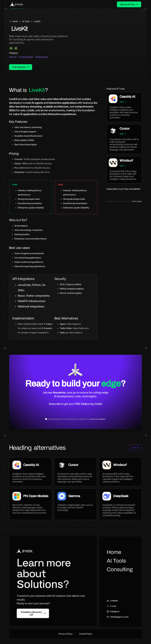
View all (135, 448)
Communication (26, 57)
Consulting (120, 572)
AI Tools (116, 564)
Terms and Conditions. (98, 419)
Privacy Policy (66, 637)
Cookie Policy (86, 637)
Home (114, 555)
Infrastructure (42, 57)
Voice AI (13, 57)
